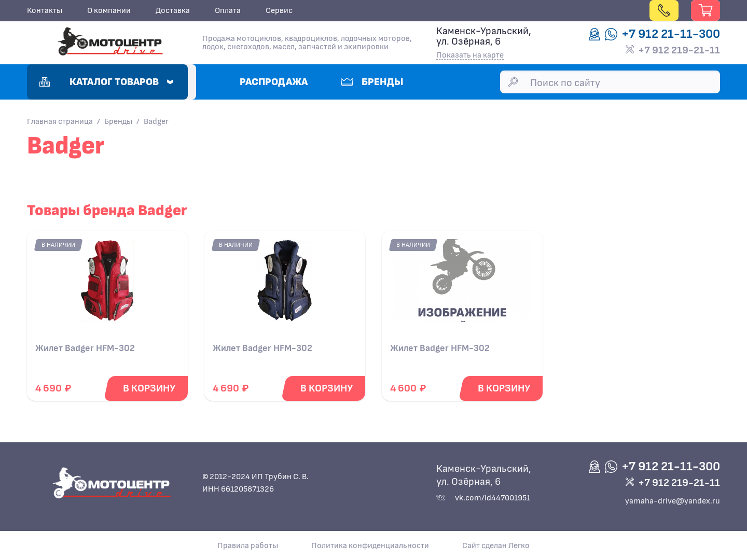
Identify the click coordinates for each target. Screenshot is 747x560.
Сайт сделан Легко (496, 545)
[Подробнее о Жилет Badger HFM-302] (107, 285)
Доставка (173, 10)
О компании (109, 10)
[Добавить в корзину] (149, 388)
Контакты (45, 10)
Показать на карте (470, 55)
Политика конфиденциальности (370, 545)
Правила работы (248, 545)
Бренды (118, 121)
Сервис (279, 10)
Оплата (228, 10)
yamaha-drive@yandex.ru (673, 501)
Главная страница (60, 121)
